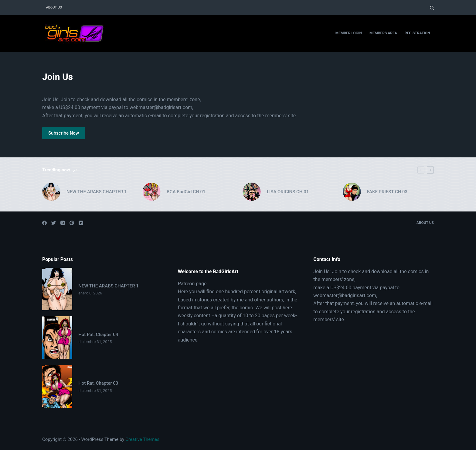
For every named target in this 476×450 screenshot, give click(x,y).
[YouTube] (81, 223)
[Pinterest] (72, 223)
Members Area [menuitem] (383, 33)
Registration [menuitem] (417, 33)
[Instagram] (63, 223)
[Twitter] (54, 223)
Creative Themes (142, 439)
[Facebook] (44, 223)
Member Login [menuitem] (349, 33)
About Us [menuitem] (54, 7)
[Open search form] (432, 8)
